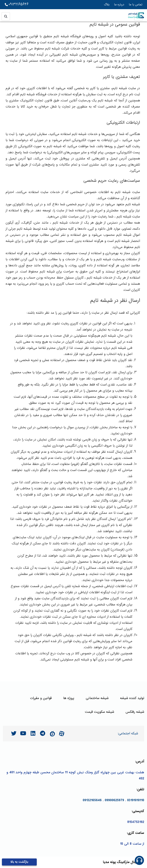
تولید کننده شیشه (132, 698)
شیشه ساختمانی (97, 698)
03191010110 (136, 800)
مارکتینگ (123, 862)
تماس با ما (136, 5)
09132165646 (17, 5)
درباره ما (119, 5)
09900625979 (114, 800)
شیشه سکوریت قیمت (100, 712)
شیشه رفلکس (135, 712)
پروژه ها (69, 698)
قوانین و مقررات (41, 698)
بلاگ (107, 5)
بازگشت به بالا (19, 862)
